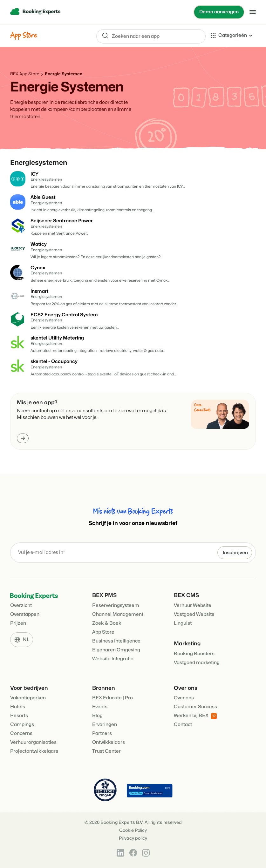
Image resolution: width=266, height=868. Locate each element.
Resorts (19, 716)
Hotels (18, 707)
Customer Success (195, 707)
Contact (183, 725)
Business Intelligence (116, 641)
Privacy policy (133, 838)
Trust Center (106, 751)
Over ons (184, 698)
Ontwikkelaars (109, 742)
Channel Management (118, 614)
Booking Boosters (194, 654)
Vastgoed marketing (197, 663)
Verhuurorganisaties (33, 742)
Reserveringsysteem (116, 606)
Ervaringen (105, 725)
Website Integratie (113, 659)
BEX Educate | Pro (113, 698)
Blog (97, 716)
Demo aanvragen (219, 12)
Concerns (21, 733)
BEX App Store (25, 74)
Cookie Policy (133, 830)
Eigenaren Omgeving (116, 650)
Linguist (183, 623)
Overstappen (25, 614)
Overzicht (21, 606)
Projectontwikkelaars (34, 751)
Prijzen (18, 623)
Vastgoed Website (194, 614)
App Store (103, 632)
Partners (102, 733)
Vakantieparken (28, 698)
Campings (22, 725)
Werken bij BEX (195, 716)
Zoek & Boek (107, 623)
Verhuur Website (193, 606)
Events (100, 707)
